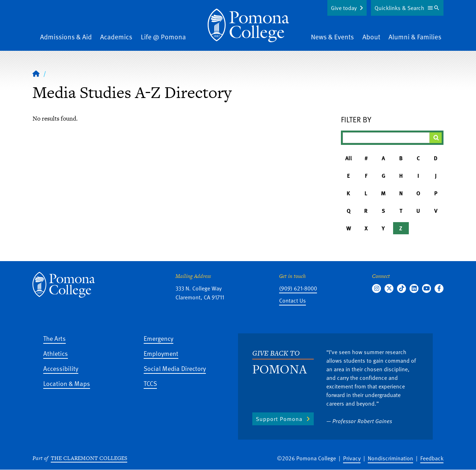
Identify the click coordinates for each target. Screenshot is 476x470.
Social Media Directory (175, 368)
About (371, 37)
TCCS (150, 383)
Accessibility (61, 368)
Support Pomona (279, 419)
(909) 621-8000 (298, 288)
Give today (344, 8)
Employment (161, 353)
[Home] (248, 25)
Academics (116, 37)
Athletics (56, 353)
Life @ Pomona (163, 37)
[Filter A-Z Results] (386, 138)
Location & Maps (67, 383)
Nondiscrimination (390, 458)
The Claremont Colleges (89, 458)
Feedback (432, 458)
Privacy (352, 458)
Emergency (158, 338)
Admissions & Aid (66, 37)
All (349, 158)
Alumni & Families (415, 37)
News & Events (332, 37)
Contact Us (292, 300)
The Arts (54, 338)
